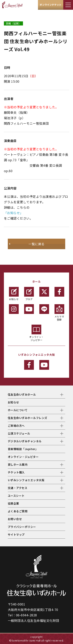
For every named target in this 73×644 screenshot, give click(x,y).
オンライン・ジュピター (36, 333)
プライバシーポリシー (22, 527)
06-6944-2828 (26, 615)
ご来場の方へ (16, 426)
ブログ (29, 294)
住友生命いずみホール (22, 394)
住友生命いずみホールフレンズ (28, 418)
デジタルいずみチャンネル (25, 441)
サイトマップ (16, 534)
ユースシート (16, 496)
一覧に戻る (36, 244)
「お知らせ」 (14, 213)
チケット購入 (16, 472)
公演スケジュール (19, 433)
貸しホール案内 (18, 464)
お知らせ (14, 294)
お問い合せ (15, 519)
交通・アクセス (18, 488)
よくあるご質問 (18, 511)
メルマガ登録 (59, 313)
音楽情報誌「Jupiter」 (23, 449)
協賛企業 (13, 503)
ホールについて (18, 410)
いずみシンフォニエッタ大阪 (26, 480)
